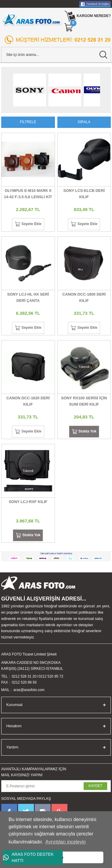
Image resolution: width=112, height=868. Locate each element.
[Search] (56, 55)
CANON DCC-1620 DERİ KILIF (28, 401)
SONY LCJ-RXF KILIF (28, 502)
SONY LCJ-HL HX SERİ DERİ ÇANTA (28, 297)
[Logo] (32, 20)
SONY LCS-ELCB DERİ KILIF (84, 194)
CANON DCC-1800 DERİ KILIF (84, 297)
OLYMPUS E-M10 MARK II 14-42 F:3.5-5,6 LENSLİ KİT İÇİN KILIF (28, 194)
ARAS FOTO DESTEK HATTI (28, 857)
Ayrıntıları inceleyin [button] (66, 842)
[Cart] (69, 27)
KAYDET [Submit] (95, 786)
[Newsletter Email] (56, 786)
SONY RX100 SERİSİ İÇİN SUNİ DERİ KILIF (84, 401)
